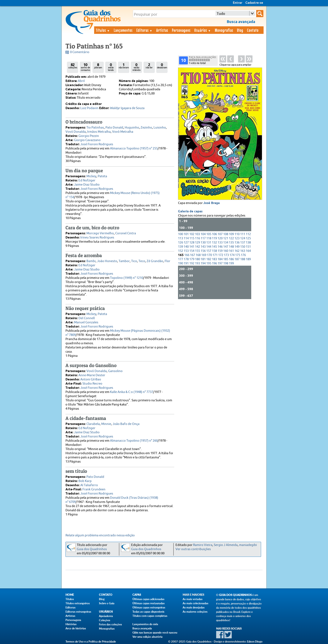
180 (197, 259)
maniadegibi (248, 545)
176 (243, 255)
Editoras (145, 30)
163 (243, 251)
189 (248, 259)
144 (209, 247)
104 (203, 234)
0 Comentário (80, 52)
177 (181, 259)
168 (198, 255)
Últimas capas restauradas (149, 603)
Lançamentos (123, 30)
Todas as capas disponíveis (148, 612)
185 (226, 259)
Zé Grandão (155, 261)
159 (220, 251)
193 (197, 263)
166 (187, 255)
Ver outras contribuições (193, 549)
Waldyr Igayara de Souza (127, 108)
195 (209, 263)
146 (220, 247)
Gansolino (115, 371)
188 (243, 259)
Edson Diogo (255, 641)
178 (186, 259)
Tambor (124, 261)
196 (214, 263)
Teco (142, 261)
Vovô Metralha (123, 132)
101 (186, 234)
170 (209, 255)
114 (186, 238)
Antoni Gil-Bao (91, 379)
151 (248, 247)
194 (203, 263)
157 (209, 251)
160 (226, 251)
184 (220, 259)
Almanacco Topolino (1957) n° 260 (134, 441)
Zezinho (146, 128)
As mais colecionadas (195, 603)
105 (209, 234)
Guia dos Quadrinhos (92, 549)
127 (186, 243)
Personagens (181, 30)
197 (220, 263)
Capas (137, 595)
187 (237, 259)
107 (220, 234)
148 (231, 247)
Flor (167, 261)
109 (231, 234)
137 (243, 243)
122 (231, 238)
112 (248, 234)
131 (209, 243)
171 (215, 255)
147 (226, 247)
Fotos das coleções (110, 624)
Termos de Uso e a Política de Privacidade (91, 641)
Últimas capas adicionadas (148, 599)
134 (226, 243)
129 (197, 243)
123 (237, 238)
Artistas (162, 30)
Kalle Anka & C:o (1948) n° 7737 (132, 392)
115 (192, 238)
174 (232, 255)
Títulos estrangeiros (78, 603)
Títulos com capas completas (150, 616)
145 (214, 247)
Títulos (103, 30)
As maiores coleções (195, 612)
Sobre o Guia (107, 603)
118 (209, 238)
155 (197, 251)
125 (248, 238)
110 (237, 234)
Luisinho (160, 128)
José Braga (211, 203)
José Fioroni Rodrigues (97, 144)
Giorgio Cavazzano (87, 140)
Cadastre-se (254, 3)
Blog (240, 30)
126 (181, 243)
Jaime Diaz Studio (87, 185)
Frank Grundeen (94, 489)
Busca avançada (142, 628)
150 (243, 247)
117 (203, 238)
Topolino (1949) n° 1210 (127, 278)
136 (237, 243)
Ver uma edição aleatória (147, 637)
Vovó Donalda (76, 132)
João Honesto (107, 261)
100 (181, 234)
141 (192, 247)
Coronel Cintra (126, 233)
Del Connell (87, 318)
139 (181, 247)
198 (226, 263)
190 (181, 263)
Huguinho (132, 128)
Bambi (91, 261)
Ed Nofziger (87, 180)
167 (192, 255)
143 (203, 247)
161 (231, 251)
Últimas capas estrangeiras (149, 607)
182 (209, 259)
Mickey (91, 176)
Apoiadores (106, 616)
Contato (253, 30)
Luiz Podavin (89, 108)
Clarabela (93, 424)
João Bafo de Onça (126, 424)
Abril (81, 81)
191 (186, 263)
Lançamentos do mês (145, 624)
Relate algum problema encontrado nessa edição (100, 535)
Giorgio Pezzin (89, 136)
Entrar (238, 3)
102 (192, 234)
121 (226, 238)
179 (192, 259)
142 (197, 247)
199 (231, 263)
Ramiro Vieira (203, 545)
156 (203, 251)
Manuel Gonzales (86, 322)
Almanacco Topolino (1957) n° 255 (134, 149)
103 (197, 234)
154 (192, 251)
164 (248, 251)
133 (220, 243)
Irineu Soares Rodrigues (97, 238)
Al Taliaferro (89, 485)
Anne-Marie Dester (92, 375)
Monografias (224, 30)
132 (214, 243)
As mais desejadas (194, 607)
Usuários (203, 30)
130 (203, 243)
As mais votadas (193, 599)
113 (181, 238)
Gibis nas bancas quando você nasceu (155, 633)
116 (197, 238)
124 (243, 238)
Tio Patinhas (95, 128)
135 (231, 243)
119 (214, 238)
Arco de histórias (76, 628)
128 (192, 243)
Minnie (106, 424)
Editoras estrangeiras (78, 612)
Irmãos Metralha (99, 132)
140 (186, 247)
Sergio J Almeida (226, 545)
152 (181, 251)
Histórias (71, 624)
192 (192, 263)
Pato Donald (114, 128)
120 (220, 238)
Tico (134, 261)
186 (231, 259)
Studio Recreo (92, 384)
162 (237, 251)
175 (238, 255)
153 (186, 251)
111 (243, 234)
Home (70, 595)
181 (203, 259)
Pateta (102, 176)
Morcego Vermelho (100, 233)
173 (226, 255)
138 (248, 243)
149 (237, 247)
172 (221, 255)
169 (204, 255)
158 (214, 251)
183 (214, 259)
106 (214, 234)
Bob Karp (85, 481)
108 (226, 234)
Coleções (105, 620)
